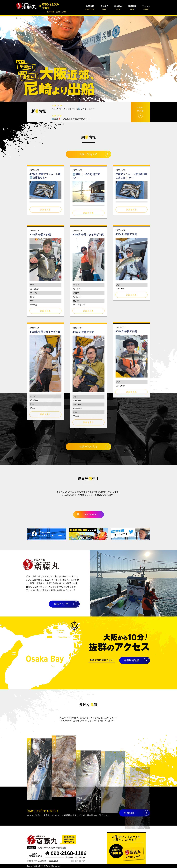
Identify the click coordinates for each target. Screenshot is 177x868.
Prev (3, 59)
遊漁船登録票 (54, 861)
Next (174, 59)
